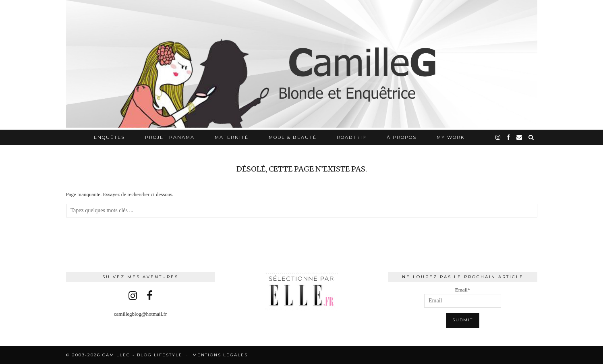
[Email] (520, 137)
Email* (463, 297)
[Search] (532, 137)
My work (451, 137)
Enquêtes (109, 137)
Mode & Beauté (293, 137)
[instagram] (498, 137)
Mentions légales (220, 355)
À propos (402, 137)
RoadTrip (352, 137)
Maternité (232, 137)
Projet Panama (170, 137)
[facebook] (509, 137)
